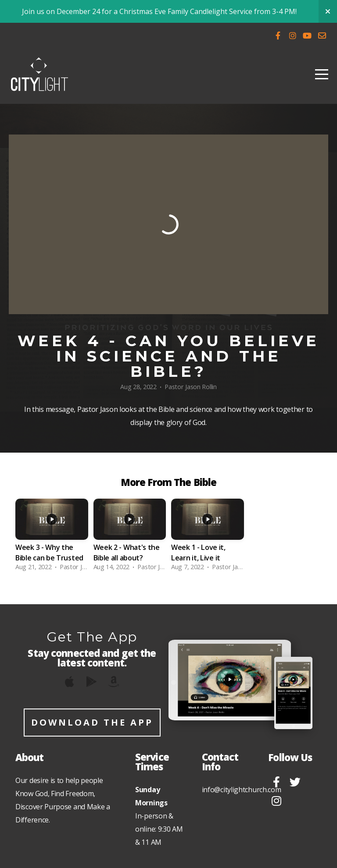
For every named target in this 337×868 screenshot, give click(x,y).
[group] (52, 537)
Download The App (92, 722)
